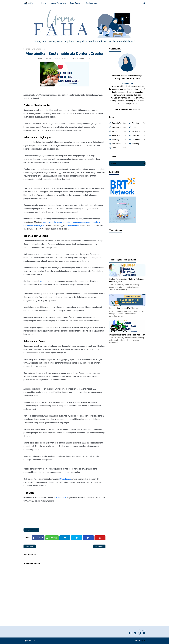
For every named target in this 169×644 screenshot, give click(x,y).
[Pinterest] (100, 538)
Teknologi (136, 144)
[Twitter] (52, 538)
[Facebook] (38, 538)
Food (134, 127)
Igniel (144, 641)
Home (44, 3)
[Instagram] (139, 634)
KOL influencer (65, 479)
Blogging (135, 123)
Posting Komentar (84, 59)
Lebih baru (30, 546)
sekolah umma (60, 498)
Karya (114, 131)
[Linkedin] (88, 538)
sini (122, 109)
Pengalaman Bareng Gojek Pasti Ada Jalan (127, 335)
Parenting (136, 140)
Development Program (117, 127)
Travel (115, 148)
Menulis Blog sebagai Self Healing (124, 308)
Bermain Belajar (117, 123)
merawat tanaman (72, 225)
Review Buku (117, 144)
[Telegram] (65, 538)
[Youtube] (144, 634)
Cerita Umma (75, 3)
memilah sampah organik (34, 225)
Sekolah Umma (91, 3)
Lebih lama (99, 546)
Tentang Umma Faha (58, 3)
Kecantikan (136, 131)
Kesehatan (116, 135)
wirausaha (44, 281)
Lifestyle (135, 135)
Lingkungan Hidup (32, 530)
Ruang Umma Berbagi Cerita (127, 79)
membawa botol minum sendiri (56, 222)
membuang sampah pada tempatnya (85, 222)
